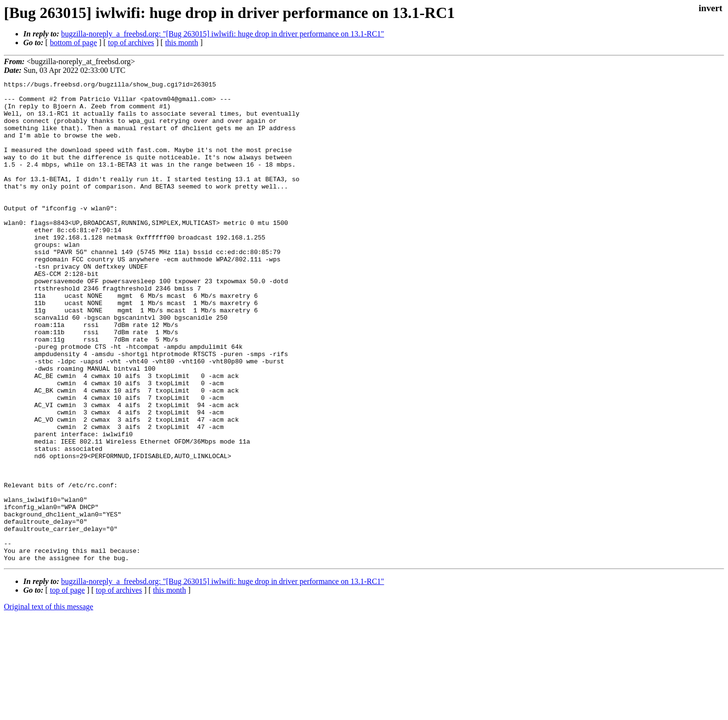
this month (182, 43)
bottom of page (74, 43)
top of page (68, 686)
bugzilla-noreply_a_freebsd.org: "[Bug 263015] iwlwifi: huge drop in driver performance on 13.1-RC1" (223, 34)
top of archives (131, 43)
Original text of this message (49, 703)
